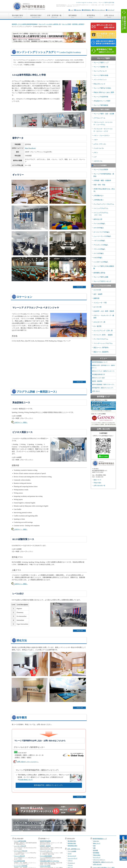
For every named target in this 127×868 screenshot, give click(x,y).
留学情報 (96, 850)
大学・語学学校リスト (74, 849)
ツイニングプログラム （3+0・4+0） (101, 214)
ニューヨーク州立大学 (20, 846)
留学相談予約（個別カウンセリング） (49, 785)
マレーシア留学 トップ (101, 63)
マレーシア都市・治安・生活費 (104, 114)
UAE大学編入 (98, 258)
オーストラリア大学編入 (102, 232)
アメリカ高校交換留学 (46, 856)
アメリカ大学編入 (99, 224)
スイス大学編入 (99, 253)
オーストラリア (72, 856)
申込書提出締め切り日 (98, 374)
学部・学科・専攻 (99, 185)
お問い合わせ (109, 16)
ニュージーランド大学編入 (102, 236)
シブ (95, 157)
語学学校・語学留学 (78, 24)
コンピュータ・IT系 (100, 303)
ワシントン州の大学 (19, 856)
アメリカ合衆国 (72, 851)
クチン (96, 153)
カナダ (70, 854)
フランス (70, 865)
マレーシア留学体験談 (101, 105)
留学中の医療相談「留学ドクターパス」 (104, 385)
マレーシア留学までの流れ (102, 88)
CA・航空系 (97, 326)
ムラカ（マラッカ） (100, 144)
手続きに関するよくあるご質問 (104, 92)
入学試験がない (99, 196)
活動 (94, 848)
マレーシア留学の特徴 (101, 75)
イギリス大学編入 (99, 241)
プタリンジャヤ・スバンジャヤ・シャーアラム (103, 123)
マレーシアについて (100, 71)
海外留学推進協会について (100, 362)
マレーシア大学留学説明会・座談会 (104, 175)
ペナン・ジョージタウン (102, 135)
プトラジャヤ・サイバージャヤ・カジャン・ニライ (103, 130)
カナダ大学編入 (99, 228)
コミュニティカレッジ (46, 851)
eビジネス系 (97, 307)
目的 (94, 846)
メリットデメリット (100, 80)
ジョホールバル (99, 148)
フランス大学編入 (99, 249)
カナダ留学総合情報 (19, 861)
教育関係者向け (87, 10)
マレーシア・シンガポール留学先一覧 (50, 24)
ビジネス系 (97, 290)
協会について (97, 480)
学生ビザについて (99, 84)
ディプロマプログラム (101, 339)
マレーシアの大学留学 (101, 170)
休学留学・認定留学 (45, 846)
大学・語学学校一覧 (54, 16)
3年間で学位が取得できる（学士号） (104, 190)
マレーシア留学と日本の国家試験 (104, 267)
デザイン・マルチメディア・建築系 (104, 317)
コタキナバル (98, 161)
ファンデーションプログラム (103, 343)
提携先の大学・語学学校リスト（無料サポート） (104, 367)
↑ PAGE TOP (79, 287)
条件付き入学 (98, 219)
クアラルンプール (99, 118)
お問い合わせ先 (97, 864)
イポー (96, 140)
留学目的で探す (36, 16)
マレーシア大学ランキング (102, 281)
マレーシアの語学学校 (101, 97)
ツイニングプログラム (101, 208)
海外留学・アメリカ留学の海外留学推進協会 (25, 24)
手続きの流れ (97, 483)
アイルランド (71, 863)
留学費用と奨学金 (99, 273)
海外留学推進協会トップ (100, 839)
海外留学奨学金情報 (45, 841)
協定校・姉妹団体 (97, 381)
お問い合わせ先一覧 (99, 486)
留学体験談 (73, 16)
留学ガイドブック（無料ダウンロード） (104, 371)
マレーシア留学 (66, 24)
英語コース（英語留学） (102, 352)
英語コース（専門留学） (102, 348)
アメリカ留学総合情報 (20, 841)
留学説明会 (91, 16)
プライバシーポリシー (99, 10)
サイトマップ (111, 10)
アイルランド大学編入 (101, 245)
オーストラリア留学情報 (21, 866)
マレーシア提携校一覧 (101, 67)
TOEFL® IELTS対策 (45, 866)
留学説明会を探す (73, 846)
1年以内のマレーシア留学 (102, 101)
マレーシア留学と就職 (101, 277)
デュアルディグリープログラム (104, 204)
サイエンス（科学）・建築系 (103, 335)
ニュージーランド (73, 858)
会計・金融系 (98, 294)
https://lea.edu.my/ (30, 148)
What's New (79, 10)
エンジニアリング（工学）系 (103, 331)
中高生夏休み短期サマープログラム (50, 861)
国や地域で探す (18, 16)
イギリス (70, 861)
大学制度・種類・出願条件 (102, 180)
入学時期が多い (99, 200)
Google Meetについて (26, 780)
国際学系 (96, 298)
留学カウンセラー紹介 (98, 378)
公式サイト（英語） (21, 422)
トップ (72, 10)
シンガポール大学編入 (101, 262)
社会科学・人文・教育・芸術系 (104, 311)
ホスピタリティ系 (99, 322)
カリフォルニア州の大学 (21, 851)
